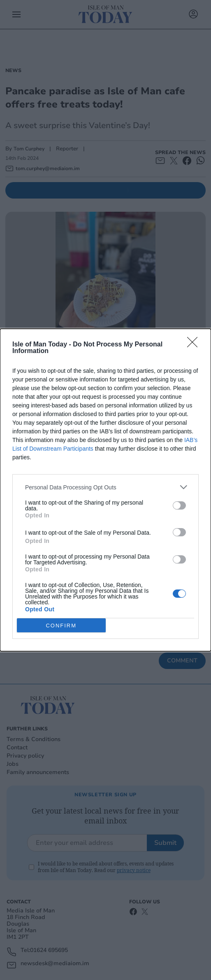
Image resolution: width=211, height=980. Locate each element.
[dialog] (105, 490)
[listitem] (105, 487)
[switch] (179, 505)
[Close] (195, 345)
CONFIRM (61, 626)
